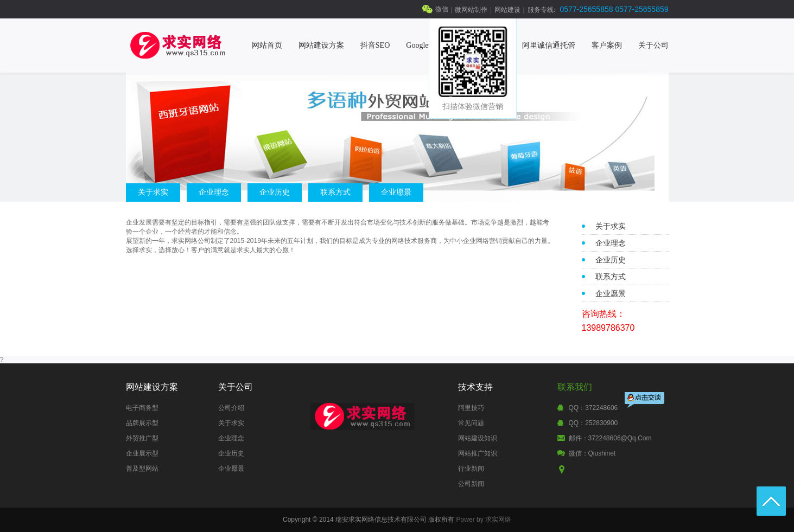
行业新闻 (471, 469)
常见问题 (471, 423)
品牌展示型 (142, 423)
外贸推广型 (142, 438)
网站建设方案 (321, 45)
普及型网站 (142, 469)
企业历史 (275, 192)
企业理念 (214, 192)
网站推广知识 (478, 453)
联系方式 (335, 192)
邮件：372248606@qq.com (610, 438)
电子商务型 (142, 408)
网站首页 (267, 45)
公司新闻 (471, 484)
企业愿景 (396, 192)
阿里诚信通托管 (549, 45)
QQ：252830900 (593, 423)
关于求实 (153, 192)
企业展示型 (142, 453)
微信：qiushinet (592, 453)
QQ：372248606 (593, 408)
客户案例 (607, 45)
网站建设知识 (478, 438)
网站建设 (507, 10)
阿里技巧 (471, 408)
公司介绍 (231, 408)
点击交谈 (645, 401)
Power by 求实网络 (484, 520)
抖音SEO (375, 45)
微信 (442, 9)
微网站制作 (471, 10)
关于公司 (653, 45)
